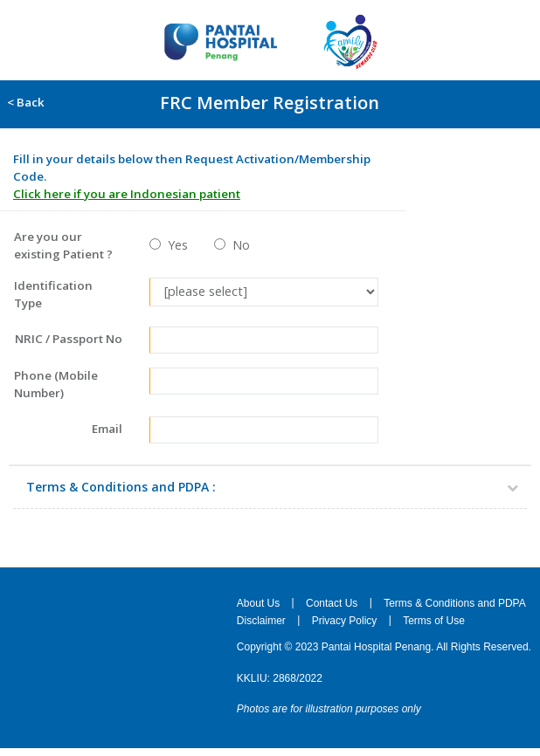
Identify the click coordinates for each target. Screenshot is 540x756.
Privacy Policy (345, 621)
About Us (258, 602)
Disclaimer (261, 621)
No (238, 245)
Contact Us (332, 602)
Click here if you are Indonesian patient (127, 194)
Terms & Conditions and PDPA (455, 602)
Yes (174, 245)
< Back (23, 102)
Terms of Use (434, 621)
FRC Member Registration (270, 103)
